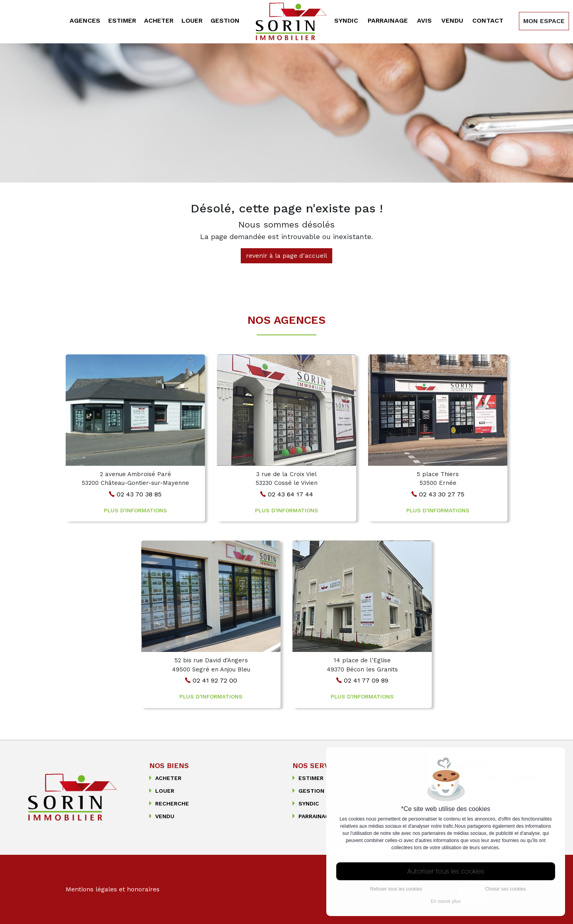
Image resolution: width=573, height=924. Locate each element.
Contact (488, 20)
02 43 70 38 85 (135, 494)
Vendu (452, 20)
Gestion (225, 20)
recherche (169, 803)
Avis (424, 20)
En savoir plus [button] (445, 901)
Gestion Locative (323, 791)
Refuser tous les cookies (396, 889)
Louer (192, 20)
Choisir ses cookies (506, 889)
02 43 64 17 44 (287, 494)
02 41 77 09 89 (362, 680)
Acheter (159, 20)
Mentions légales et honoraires (113, 889)
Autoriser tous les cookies (446, 871)
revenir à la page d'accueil (286, 256)
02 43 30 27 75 (438, 494)
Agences (85, 20)
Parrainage (388, 20)
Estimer (122, 20)
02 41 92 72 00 (211, 680)
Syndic (346, 20)
